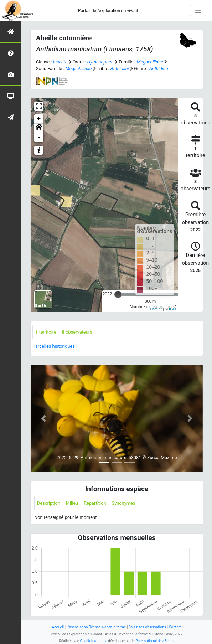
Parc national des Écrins (155, 641)
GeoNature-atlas (93, 641)
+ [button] (39, 119)
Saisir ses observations (147, 627)
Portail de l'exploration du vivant (108, 11)
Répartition (95, 503)
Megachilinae (79, 69)
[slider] (118, 294)
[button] (39, 128)
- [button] (39, 138)
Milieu (72, 503)
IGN (172, 309)
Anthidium (159, 69)
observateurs (77, 332)
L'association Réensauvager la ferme (96, 627)
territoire (46, 332)
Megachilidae (150, 62)
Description (49, 503)
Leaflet (156, 309)
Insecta (60, 62)
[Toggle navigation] (198, 11)
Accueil (58, 627)
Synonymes (124, 503)
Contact (175, 627)
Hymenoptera (100, 62)
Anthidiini (120, 69)
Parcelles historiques (54, 346)
